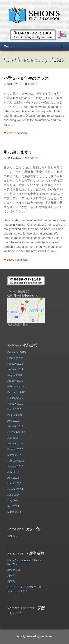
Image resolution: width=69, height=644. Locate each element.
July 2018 (13, 438)
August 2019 (15, 415)
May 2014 (13, 500)
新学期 (11, 576)
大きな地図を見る (18, 325)
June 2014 (13, 495)
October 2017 (15, 449)
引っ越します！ (18, 152)
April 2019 (13, 421)
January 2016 (15, 466)
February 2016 (16, 461)
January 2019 (15, 426)
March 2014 (14, 512)
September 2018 (17, 432)
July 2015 (13, 472)
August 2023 (15, 375)
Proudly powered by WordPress (34, 636)
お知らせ (33, 84)
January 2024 (15, 369)
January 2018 (15, 443)
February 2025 (16, 358)
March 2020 (14, 409)
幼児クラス (14, 570)
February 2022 (16, 387)
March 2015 (14, 483)
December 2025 (17, 352)
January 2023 (15, 381)
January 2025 (15, 364)
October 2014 (15, 489)
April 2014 (13, 506)
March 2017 (14, 455)
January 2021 (15, 404)
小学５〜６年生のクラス (26, 78)
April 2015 (13, 478)
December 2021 (17, 392)
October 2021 (15, 398)
